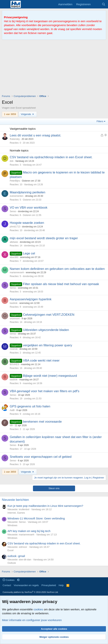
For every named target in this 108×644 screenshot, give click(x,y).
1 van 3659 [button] (10, 114)
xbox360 (14, 257)
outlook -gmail (16, 556)
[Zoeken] (104, 4)
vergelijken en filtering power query (48, 345)
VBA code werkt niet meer (41, 361)
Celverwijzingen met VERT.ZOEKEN (49, 315)
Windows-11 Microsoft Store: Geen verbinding (36, 518)
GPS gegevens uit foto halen (30, 406)
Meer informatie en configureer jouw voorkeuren (32, 620)
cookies (38, 609)
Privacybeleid (49, 585)
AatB (12, 410)
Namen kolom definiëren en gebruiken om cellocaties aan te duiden (57, 269)
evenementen (17, 196)
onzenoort (15, 319)
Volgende (28, 114)
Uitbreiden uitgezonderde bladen (46, 330)
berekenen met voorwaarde (42, 422)
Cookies (9, 580)
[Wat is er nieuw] (96, 4)
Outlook (12, 563)
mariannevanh (17, 272)
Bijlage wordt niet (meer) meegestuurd (50, 376)
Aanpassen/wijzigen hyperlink (31, 299)
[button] (18, 580)
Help (61, 585)
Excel (10, 550)
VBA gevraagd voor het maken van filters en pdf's (45, 391)
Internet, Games (16, 513)
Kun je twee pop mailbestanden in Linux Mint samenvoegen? (45, 506)
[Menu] (5, 4)
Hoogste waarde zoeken (27, 223)
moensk (14, 349)
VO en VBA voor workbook (29, 208)
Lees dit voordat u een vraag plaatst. (35, 135)
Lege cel (29, 253)
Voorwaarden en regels (26, 585)
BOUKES (14, 364)
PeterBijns (15, 181)
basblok (14, 303)
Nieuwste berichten (15, 500)
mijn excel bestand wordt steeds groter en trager (44, 238)
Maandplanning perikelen (28, 192)
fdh (11, 425)
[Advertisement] (55, 68)
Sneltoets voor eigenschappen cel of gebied (41, 457)
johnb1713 (15, 227)
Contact (7, 585)
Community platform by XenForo (31, 592)
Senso (13, 211)
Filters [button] (100, 121)
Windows (12, 525)
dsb (12, 161)
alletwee (14, 242)
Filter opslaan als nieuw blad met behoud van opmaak (61, 284)
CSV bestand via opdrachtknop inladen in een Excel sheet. (51, 157)
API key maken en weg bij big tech (29, 531)
